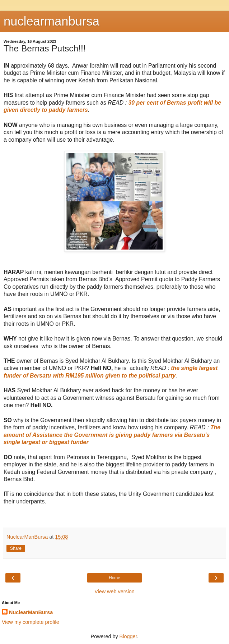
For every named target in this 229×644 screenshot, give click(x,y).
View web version (114, 592)
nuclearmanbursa (52, 21)
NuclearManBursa (31, 612)
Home (114, 578)
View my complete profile (31, 622)
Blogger (128, 636)
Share (16, 548)
